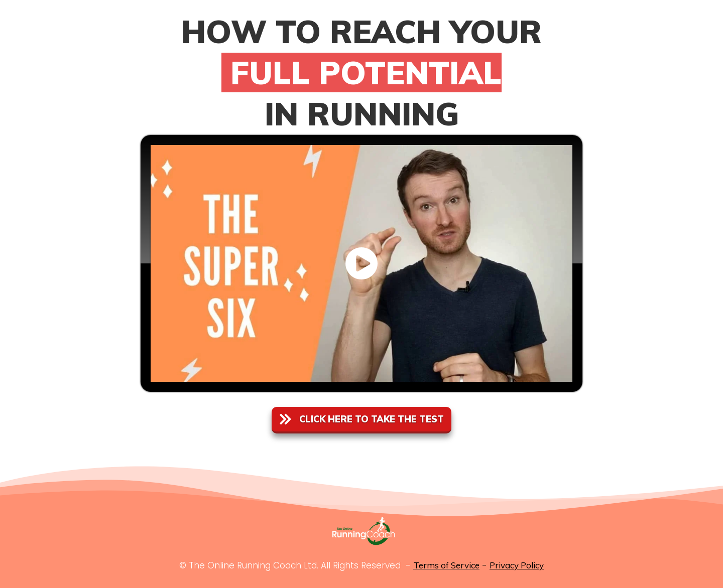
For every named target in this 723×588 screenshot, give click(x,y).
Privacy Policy (517, 565)
